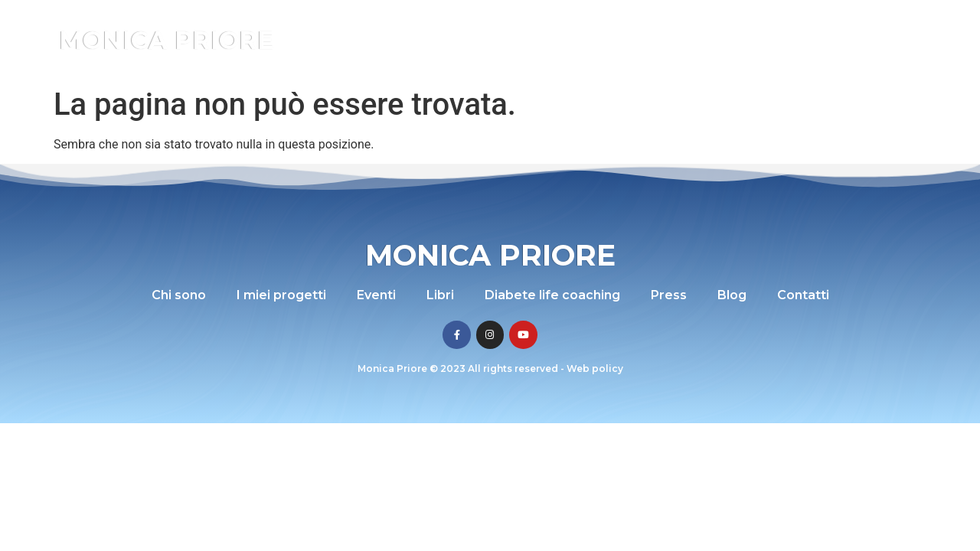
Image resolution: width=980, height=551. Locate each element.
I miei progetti (461, 40)
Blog (825, 40)
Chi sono (376, 40)
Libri (587, 40)
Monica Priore (167, 40)
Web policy (595, 368)
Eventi (538, 40)
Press (777, 40)
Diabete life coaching (680, 40)
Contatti (880, 40)
